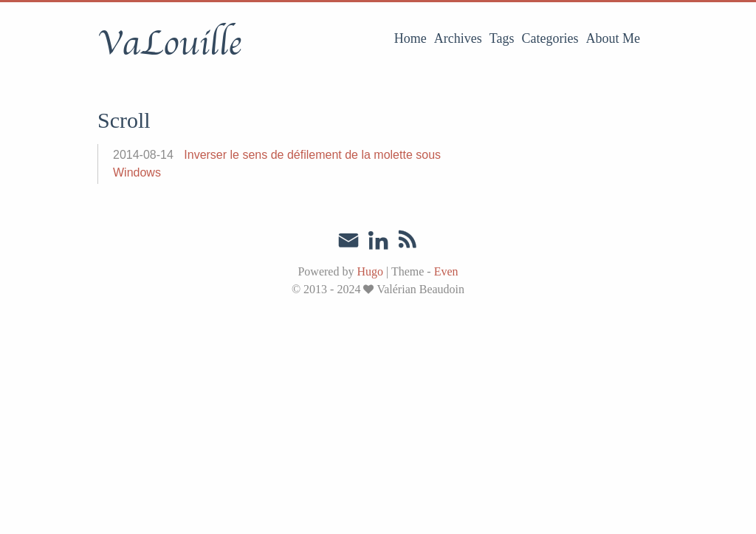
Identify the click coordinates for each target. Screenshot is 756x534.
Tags (502, 38)
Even (446, 271)
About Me (614, 38)
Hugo (370, 271)
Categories (550, 38)
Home (410, 38)
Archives (458, 38)
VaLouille (169, 44)
